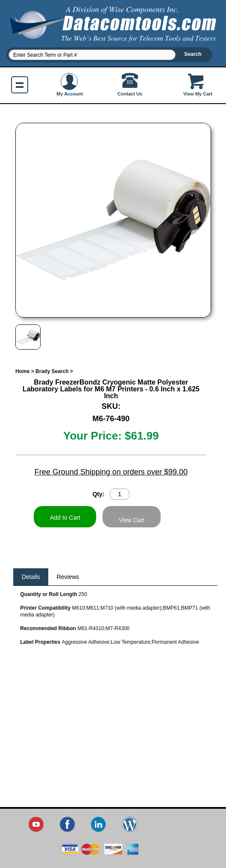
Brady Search (52, 371)
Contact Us (130, 84)
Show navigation (20, 85)
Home (22, 371)
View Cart (132, 520)
